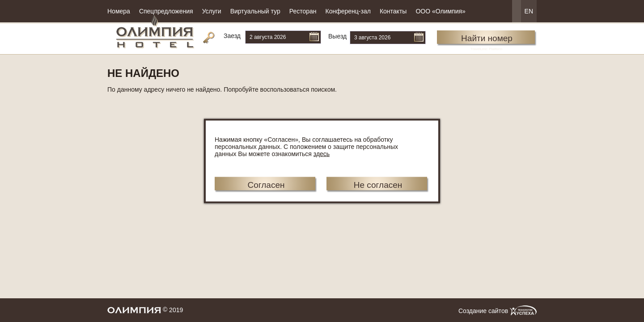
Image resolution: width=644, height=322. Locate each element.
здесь (322, 154)
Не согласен (378, 185)
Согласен (266, 185)
